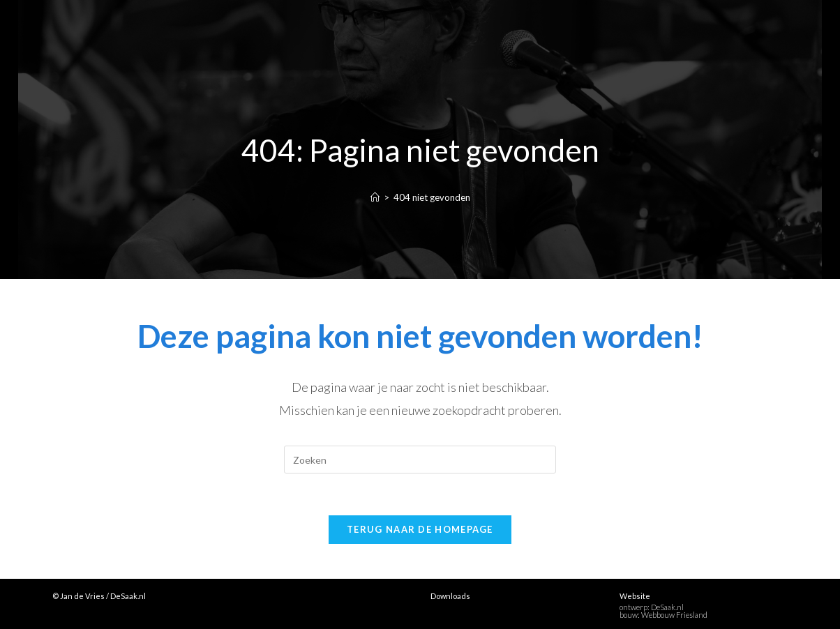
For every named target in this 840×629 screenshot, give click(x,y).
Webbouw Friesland (674, 615)
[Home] (375, 197)
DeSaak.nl (667, 607)
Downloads (450, 596)
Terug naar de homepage (420, 529)
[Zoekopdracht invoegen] (420, 460)
